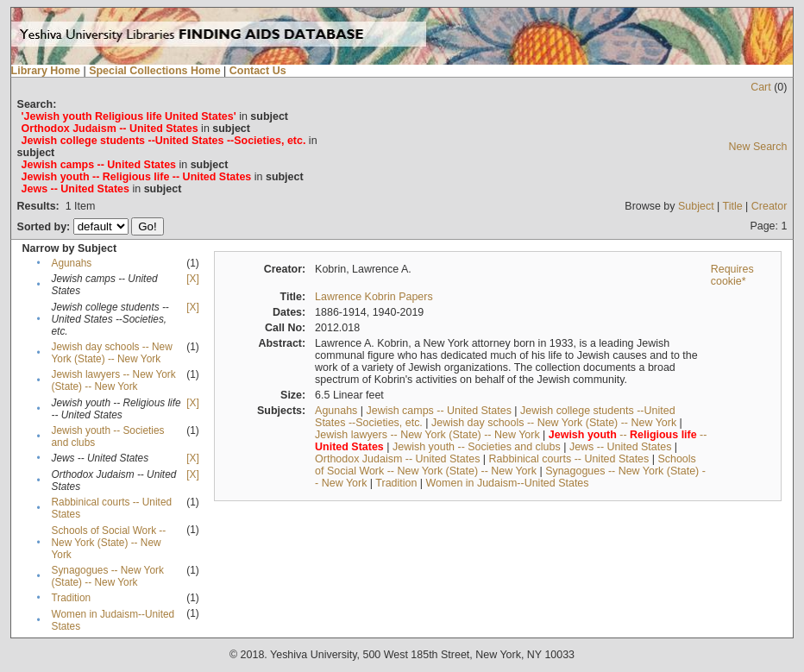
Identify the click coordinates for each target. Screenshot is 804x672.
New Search (757, 147)
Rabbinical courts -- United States (569, 459)
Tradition (72, 598)
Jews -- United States (621, 447)
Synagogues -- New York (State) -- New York (108, 576)
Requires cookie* (732, 275)
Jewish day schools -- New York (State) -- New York (112, 353)
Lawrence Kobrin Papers (374, 297)
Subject (696, 206)
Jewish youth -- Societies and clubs (477, 447)
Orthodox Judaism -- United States (397, 459)
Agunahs (72, 263)
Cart (761, 87)
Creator (769, 206)
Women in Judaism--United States (508, 483)
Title (733, 206)
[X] (192, 279)
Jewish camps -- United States (439, 411)
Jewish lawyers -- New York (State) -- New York (114, 380)
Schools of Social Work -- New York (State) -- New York (109, 543)
